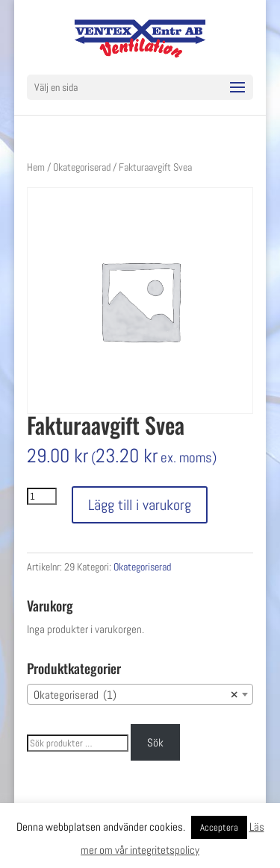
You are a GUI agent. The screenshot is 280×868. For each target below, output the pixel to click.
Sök (155, 742)
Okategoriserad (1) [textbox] (136, 695)
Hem (36, 167)
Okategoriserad (82, 167)
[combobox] (140, 694)
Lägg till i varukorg (140, 505)
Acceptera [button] (219, 827)
